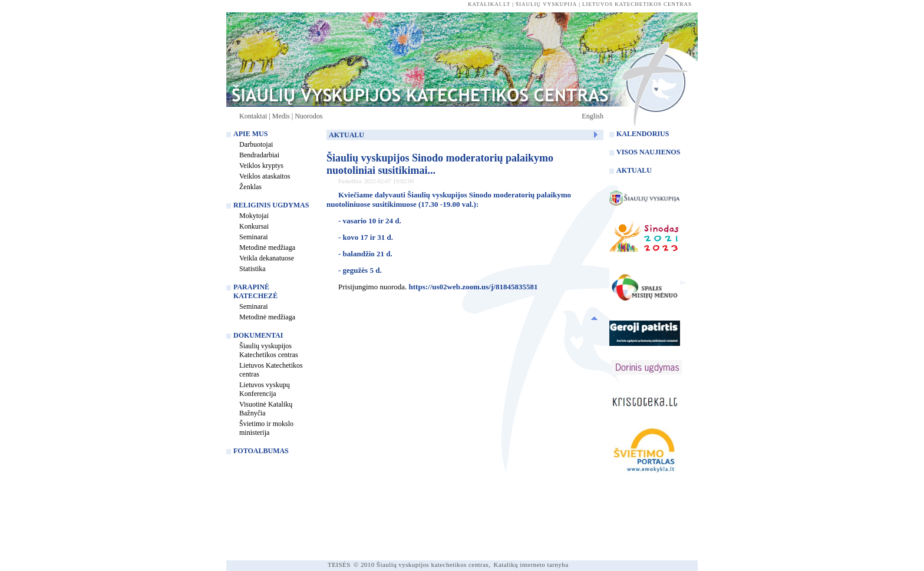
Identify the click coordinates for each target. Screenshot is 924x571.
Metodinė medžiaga (267, 247)
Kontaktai (253, 116)
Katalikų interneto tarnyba (531, 565)
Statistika (253, 269)
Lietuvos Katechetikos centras (271, 370)
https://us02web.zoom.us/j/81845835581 (473, 287)
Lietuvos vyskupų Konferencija (265, 389)
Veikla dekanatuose (267, 258)
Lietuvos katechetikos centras (637, 4)
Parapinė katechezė (255, 291)
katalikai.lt (489, 4)
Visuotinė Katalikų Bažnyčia (266, 409)
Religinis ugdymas (271, 205)
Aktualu (634, 170)
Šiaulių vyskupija (546, 4)
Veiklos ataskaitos (265, 176)
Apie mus (250, 134)
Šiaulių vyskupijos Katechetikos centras (269, 350)
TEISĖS (339, 565)
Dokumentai (258, 335)
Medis (281, 116)
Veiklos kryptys (261, 166)
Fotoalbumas (261, 451)
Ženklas (250, 187)
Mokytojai (254, 216)
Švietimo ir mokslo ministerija (266, 428)
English (593, 116)
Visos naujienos (648, 152)
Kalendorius (643, 134)
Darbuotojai (256, 144)
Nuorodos (308, 116)
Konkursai (254, 226)
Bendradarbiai (259, 155)
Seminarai (254, 237)
